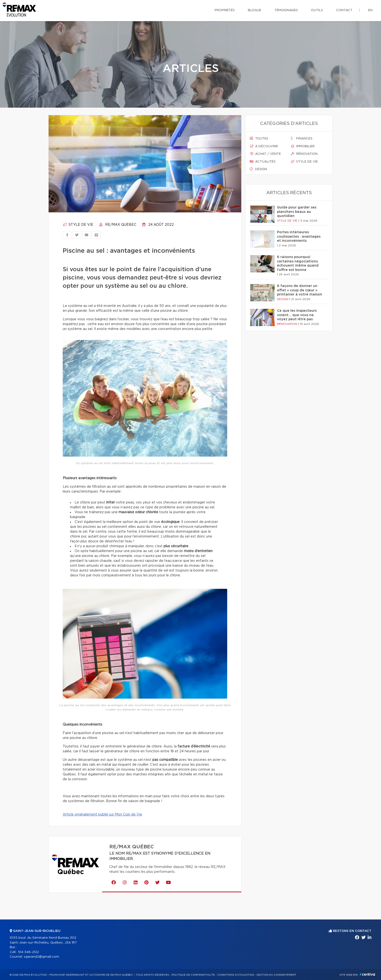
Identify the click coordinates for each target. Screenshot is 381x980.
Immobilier (303, 146)
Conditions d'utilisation (236, 975)
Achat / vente (265, 154)
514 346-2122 (28, 952)
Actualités (263, 162)
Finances (302, 139)
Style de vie (78, 225)
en (370, 10)
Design (258, 169)
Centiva (367, 974)
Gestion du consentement (276, 975)
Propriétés (225, 10)
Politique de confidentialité (193, 975)
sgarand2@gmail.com (41, 957)
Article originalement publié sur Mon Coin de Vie (102, 815)
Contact (344, 10)
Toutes (259, 139)
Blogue (255, 10)
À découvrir (264, 146)
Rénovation (304, 154)
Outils (317, 10)
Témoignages (286, 10)
